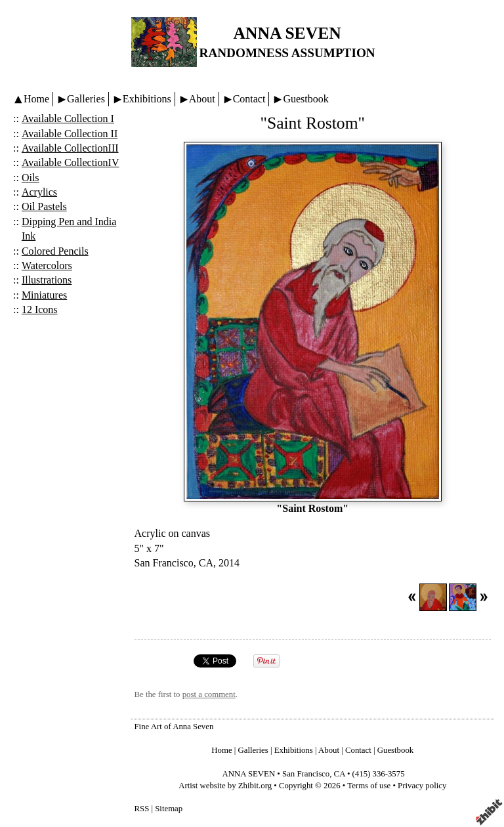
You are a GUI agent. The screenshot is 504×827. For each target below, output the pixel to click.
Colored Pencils (55, 251)
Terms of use (369, 786)
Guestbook (305, 99)
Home (36, 99)
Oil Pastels (44, 206)
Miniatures (44, 295)
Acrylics (39, 192)
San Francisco (306, 774)
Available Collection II (70, 134)
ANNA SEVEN (287, 33)
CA (340, 774)
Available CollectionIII (70, 148)
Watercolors (47, 265)
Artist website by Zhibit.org (225, 786)
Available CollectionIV (71, 162)
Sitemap (169, 809)
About (202, 99)
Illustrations (47, 280)
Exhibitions (147, 99)
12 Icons (40, 309)
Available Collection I (68, 118)
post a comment (209, 694)
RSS (142, 809)
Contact (249, 99)
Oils (31, 178)
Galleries (86, 99)
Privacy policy (422, 786)
